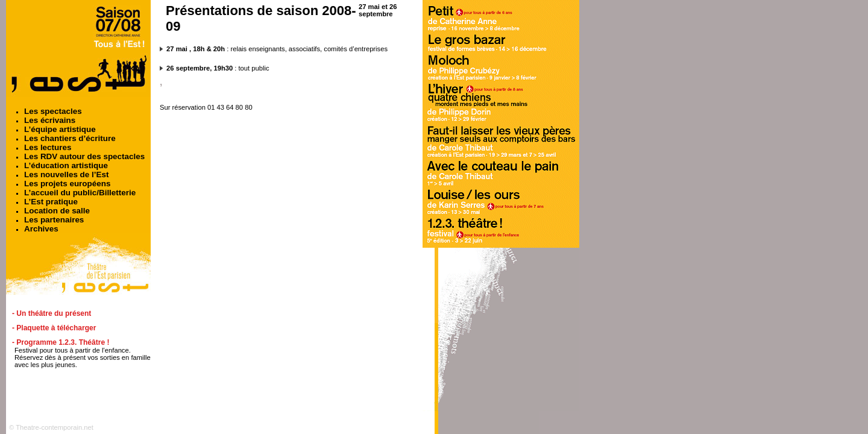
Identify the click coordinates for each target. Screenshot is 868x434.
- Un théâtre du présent (52, 313)
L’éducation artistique (66, 165)
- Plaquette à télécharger (54, 328)
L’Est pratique (51, 202)
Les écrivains (50, 120)
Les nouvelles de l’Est (66, 175)
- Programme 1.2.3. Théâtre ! (61, 342)
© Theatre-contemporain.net (51, 427)
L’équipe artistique (60, 129)
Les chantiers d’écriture (70, 138)
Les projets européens (67, 184)
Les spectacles (53, 111)
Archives (41, 229)
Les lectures (48, 147)
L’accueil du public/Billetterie (80, 193)
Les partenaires (54, 220)
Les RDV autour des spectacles (84, 156)
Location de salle (57, 211)
